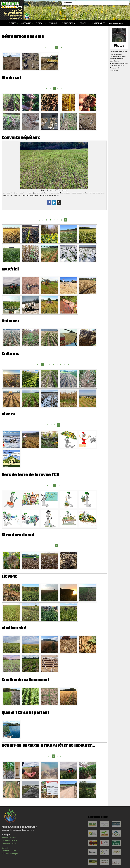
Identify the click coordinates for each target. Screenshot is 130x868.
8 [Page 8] (68, 365)
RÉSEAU (84, 23)
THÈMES (12, 23)
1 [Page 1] (49, 47)
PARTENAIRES (99, 23)
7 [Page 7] (62, 220)
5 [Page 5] (54, 220)
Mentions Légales (9, 851)
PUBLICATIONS (68, 23)
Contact (5, 848)
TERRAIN (40, 23)
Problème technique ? (10, 854)
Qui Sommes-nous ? (117, 23)
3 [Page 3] (58, 88)
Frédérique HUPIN (9, 843)
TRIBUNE (53, 23)
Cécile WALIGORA (9, 840)
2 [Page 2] (53, 47)
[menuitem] (4, 23)
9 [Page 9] (69, 220)
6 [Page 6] (58, 220)
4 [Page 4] (50, 220)
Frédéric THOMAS (9, 838)
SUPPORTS (26, 23)
